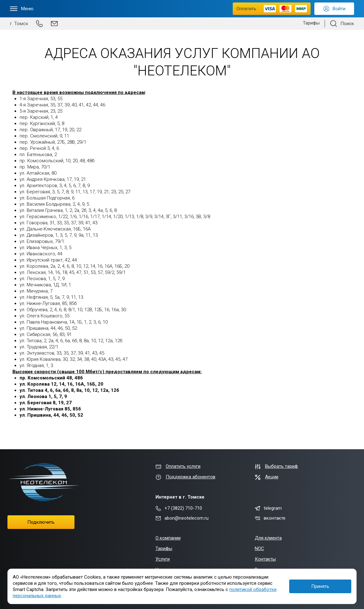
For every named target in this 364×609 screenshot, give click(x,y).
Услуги (163, 559)
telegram (268, 508)
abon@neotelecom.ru (182, 518)
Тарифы (311, 23)
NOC (259, 549)
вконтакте (270, 518)
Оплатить (272, 9)
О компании (168, 538)
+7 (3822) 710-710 (179, 508)
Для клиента (268, 538)
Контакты (265, 559)
